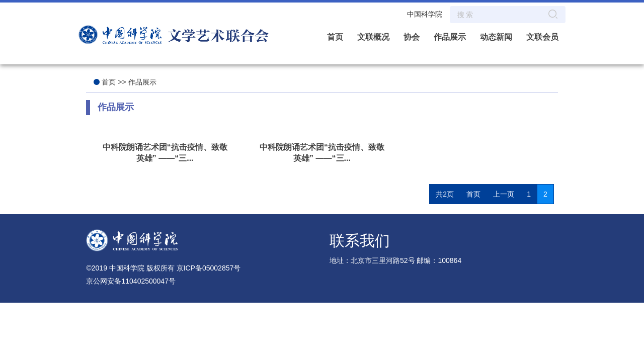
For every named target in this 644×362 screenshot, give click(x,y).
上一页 (504, 194)
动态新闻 (496, 37)
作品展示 (450, 37)
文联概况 (373, 37)
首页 (335, 37)
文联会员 (542, 37)
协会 (412, 37)
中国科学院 (425, 14)
